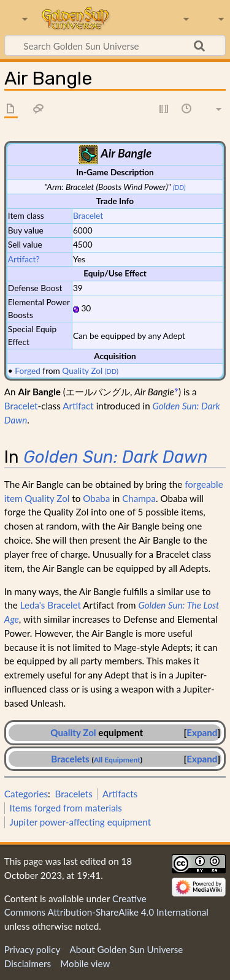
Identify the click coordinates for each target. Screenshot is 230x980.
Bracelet (88, 215)
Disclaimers (28, 963)
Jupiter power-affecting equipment (80, 822)
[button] (202, 733)
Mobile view (85, 963)
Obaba (96, 498)
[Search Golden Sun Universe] (115, 45)
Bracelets (70, 759)
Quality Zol (82, 370)
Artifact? (24, 259)
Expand (202, 732)
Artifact (78, 406)
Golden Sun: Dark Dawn (116, 457)
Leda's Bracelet (51, 605)
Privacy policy (32, 949)
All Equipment (117, 760)
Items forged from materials (65, 808)
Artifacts (120, 794)
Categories (26, 794)
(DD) (179, 187)
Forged (28, 370)
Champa (139, 498)
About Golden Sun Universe (126, 949)
